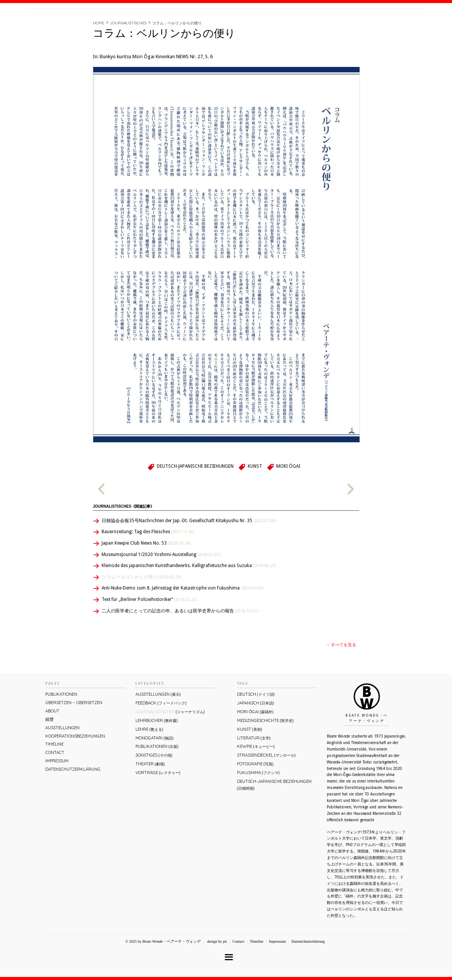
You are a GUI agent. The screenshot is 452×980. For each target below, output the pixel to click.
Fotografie (255, 796)
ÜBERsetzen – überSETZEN (74, 735)
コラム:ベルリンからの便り (142, 609)
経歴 (322, 24)
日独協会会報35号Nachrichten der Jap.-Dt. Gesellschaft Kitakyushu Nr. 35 (189, 553)
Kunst (255, 499)
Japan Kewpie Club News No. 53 (146, 575)
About (303, 24)
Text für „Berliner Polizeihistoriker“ (149, 632)
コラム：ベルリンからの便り (177, 55)
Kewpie (256, 779)
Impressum (57, 793)
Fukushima (258, 805)
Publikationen (61, 727)
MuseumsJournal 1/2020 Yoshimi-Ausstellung (161, 587)
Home (99, 55)
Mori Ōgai (288, 499)
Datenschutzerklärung (73, 802)
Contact (368, 24)
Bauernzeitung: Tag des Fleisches (148, 564)
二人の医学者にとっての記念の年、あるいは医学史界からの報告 (180, 643)
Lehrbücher (157, 753)
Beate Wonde (75, 25)
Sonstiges (154, 787)
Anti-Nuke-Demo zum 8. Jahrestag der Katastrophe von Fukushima (183, 620)
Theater (150, 796)
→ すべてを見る (341, 677)
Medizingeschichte (265, 753)
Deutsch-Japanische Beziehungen (195, 499)
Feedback (161, 735)
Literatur (254, 770)
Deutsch (256, 727)
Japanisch (255, 735)
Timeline (342, 24)
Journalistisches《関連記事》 (123, 539)
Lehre (149, 762)
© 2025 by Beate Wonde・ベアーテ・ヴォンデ (163, 974)
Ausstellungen (62, 760)
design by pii (216, 974)
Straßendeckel (266, 787)
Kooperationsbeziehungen (75, 768)
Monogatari (154, 770)
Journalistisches (128, 55)
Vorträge (158, 805)
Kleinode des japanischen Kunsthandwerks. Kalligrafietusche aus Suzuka (189, 598)
